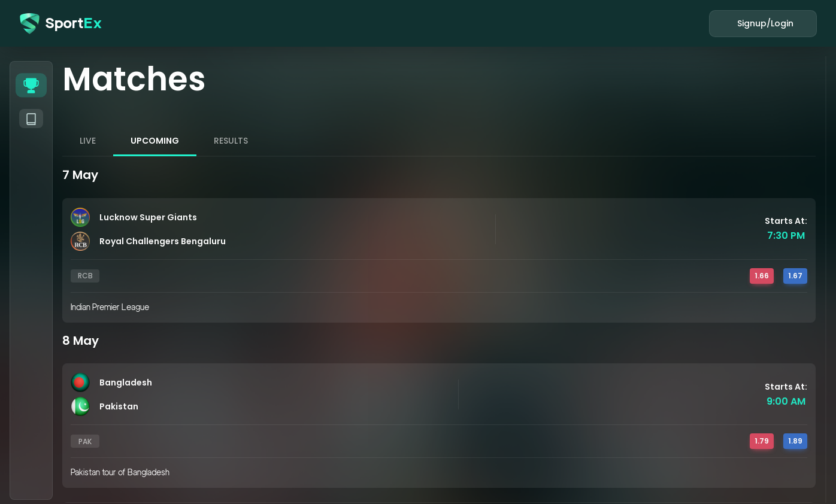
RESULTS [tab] (231, 141)
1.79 (762, 441)
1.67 (795, 276)
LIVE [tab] (88, 141)
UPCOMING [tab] (155, 141)
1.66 (762, 276)
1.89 (795, 441)
